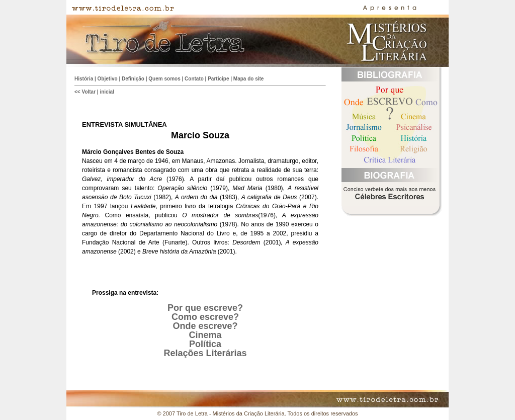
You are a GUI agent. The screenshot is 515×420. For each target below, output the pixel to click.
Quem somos (164, 79)
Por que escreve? (205, 308)
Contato (194, 79)
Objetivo (108, 79)
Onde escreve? (205, 326)
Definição (133, 79)
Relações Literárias (205, 353)
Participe (218, 79)
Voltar (89, 92)
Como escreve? (205, 317)
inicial (107, 92)
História (84, 79)
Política (205, 344)
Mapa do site (249, 79)
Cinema (205, 335)
